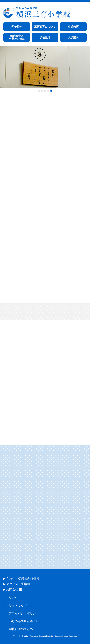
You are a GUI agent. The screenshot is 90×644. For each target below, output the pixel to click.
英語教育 (73, 27)
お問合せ (14, 589)
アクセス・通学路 (18, 584)
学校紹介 (17, 27)
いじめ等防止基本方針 (24, 621)
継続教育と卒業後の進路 (17, 37)
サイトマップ (18, 606)
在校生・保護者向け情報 (23, 579)
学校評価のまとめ (21, 629)
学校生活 (45, 37)
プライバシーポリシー (24, 613)
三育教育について (45, 27)
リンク (13, 598)
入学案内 (73, 37)
